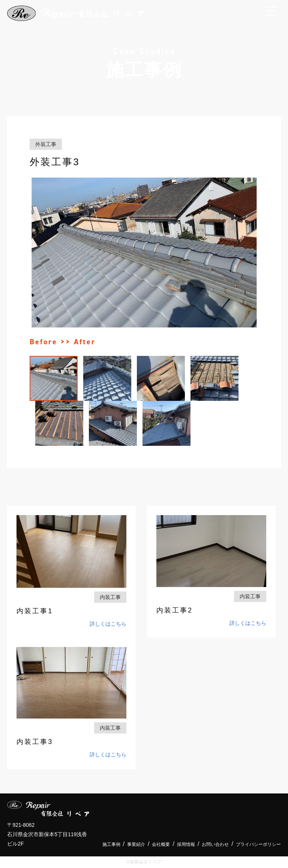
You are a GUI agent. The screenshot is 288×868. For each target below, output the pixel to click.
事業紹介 (136, 844)
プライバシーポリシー (258, 844)
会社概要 (161, 844)
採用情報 (186, 844)
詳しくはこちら (108, 624)
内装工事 (110, 597)
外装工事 (46, 144)
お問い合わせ (215, 844)
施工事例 (111, 844)
